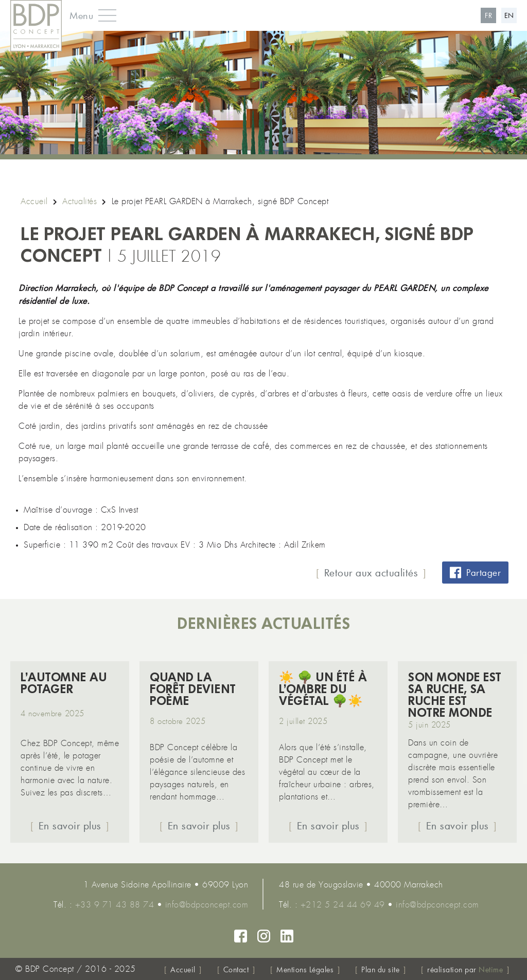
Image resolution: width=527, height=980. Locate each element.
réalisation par (465, 969)
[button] (89, 15)
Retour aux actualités (371, 573)
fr (488, 15)
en (509, 15)
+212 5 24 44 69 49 (343, 905)
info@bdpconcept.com (207, 905)
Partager (475, 573)
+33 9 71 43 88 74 (115, 905)
